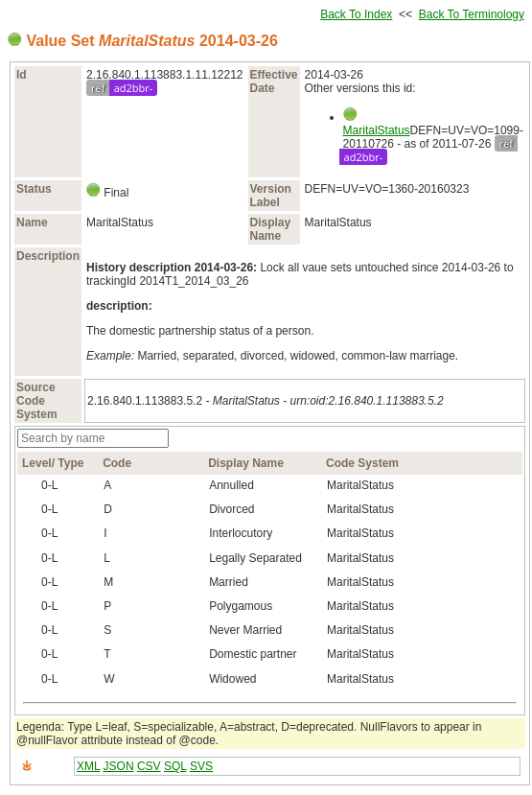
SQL (175, 766)
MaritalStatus (377, 130)
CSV (149, 766)
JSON (119, 766)
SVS (201, 766)
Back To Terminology (472, 14)
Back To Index (356, 14)
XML (88, 766)
